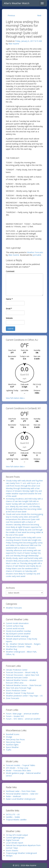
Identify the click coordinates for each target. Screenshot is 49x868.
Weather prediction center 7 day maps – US (24, 696)
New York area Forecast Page (19, 688)
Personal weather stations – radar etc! (22, 794)
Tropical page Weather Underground (21, 853)
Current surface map (15, 626)
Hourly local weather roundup (18, 631)
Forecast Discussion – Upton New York (22, 675)
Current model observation (17, 623)
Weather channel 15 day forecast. (20, 693)
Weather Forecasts (35, 252)
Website (9, 318)
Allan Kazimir (14, 44)
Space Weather (12, 747)
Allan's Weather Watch (17, 3)
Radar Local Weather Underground (21, 799)
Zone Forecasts (13, 698)
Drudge (9, 737)
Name (9, 299)
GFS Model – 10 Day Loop (17, 768)
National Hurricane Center (17, 678)
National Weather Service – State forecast (24, 685)
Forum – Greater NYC (15, 716)
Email (9, 309)
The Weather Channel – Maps (18, 647)
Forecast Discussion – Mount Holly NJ (22, 672)
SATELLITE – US (13, 814)
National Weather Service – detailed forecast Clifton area (21, 681)
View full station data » (15, 398)
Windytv (9, 856)
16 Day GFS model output (17, 835)
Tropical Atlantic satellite (16, 820)
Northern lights (12, 745)
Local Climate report (15, 843)
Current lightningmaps (15, 838)
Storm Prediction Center (16, 690)
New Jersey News (13, 742)
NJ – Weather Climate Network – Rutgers (23, 644)
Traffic (9, 750)
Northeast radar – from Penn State (21, 791)
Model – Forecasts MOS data (18, 770)
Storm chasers (12, 850)
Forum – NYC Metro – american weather (23, 719)
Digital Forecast (13, 840)
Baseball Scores (13, 734)
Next (39, 15)
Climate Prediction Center (17, 670)
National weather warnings (17, 636)
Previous (11, 15)
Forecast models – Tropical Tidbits (21, 765)
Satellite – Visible (13, 817)
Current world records (15, 628)
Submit (11, 329)
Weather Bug (11, 649)
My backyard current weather (18, 634)
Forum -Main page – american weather (22, 714)
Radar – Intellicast (13, 796)
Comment (10, 271)
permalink (37, 255)
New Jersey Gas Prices (15, 739)
